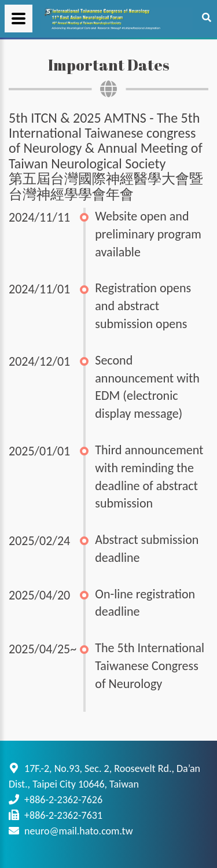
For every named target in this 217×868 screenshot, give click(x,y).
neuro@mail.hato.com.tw (78, 831)
